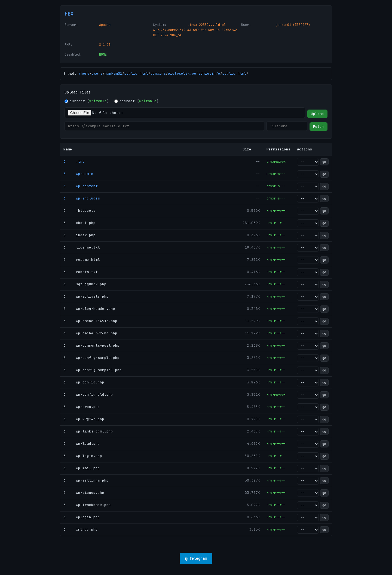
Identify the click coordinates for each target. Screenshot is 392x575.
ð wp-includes (82, 198)
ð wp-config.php (84, 382)
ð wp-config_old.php (88, 394)
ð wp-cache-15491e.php (90, 321)
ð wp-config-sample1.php (93, 370)
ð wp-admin (78, 174)
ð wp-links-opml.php (88, 431)
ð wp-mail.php (82, 468)
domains (158, 73)
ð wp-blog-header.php (89, 309)
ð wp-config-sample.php (91, 358)
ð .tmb (74, 161)
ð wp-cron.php (82, 407)
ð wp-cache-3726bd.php (90, 333)
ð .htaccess (79, 211)
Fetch (318, 127)
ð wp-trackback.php (87, 505)
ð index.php (79, 235)
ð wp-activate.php (86, 296)
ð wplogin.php (82, 517)
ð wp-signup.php (84, 493)
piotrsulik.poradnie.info (194, 73)
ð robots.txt (81, 272)
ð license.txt (82, 247)
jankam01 (114, 73)
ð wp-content (81, 186)
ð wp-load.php (82, 444)
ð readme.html (82, 260)
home (85, 73)
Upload (317, 114)
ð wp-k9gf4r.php (84, 419)
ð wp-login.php (83, 456)
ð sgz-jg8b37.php (85, 284)
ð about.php (79, 223)
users (97, 73)
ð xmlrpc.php (81, 529)
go (324, 162)
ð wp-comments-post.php (91, 345)
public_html (136, 73)
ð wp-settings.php (86, 480)
